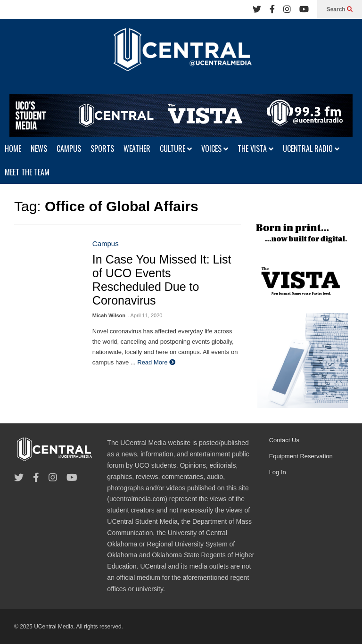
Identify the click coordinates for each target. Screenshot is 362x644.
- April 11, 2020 (145, 315)
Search (340, 9)
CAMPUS (69, 149)
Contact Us (284, 440)
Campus (106, 244)
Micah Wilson (109, 315)
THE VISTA (255, 149)
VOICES (215, 149)
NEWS (39, 149)
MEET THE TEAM (27, 172)
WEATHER (137, 149)
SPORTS (102, 149)
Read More (156, 362)
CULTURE (176, 149)
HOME (13, 149)
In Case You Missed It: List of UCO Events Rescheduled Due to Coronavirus (162, 280)
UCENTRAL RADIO (311, 149)
